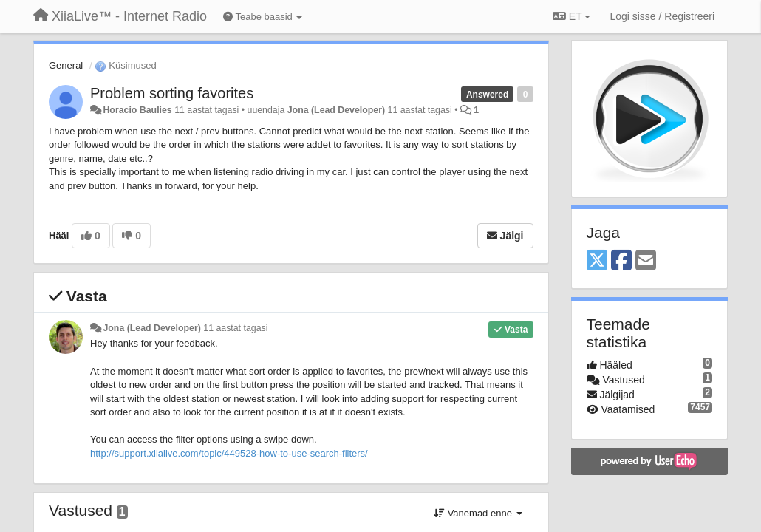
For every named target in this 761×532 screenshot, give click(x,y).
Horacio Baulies (137, 110)
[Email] (646, 261)
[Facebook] (621, 261)
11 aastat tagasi (235, 328)
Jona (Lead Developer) (336, 110)
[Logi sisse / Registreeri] (662, 16)
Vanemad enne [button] (478, 513)
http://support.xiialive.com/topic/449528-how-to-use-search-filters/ (229, 453)
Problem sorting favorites (172, 93)
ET (571, 16)
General (66, 65)
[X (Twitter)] (597, 261)
